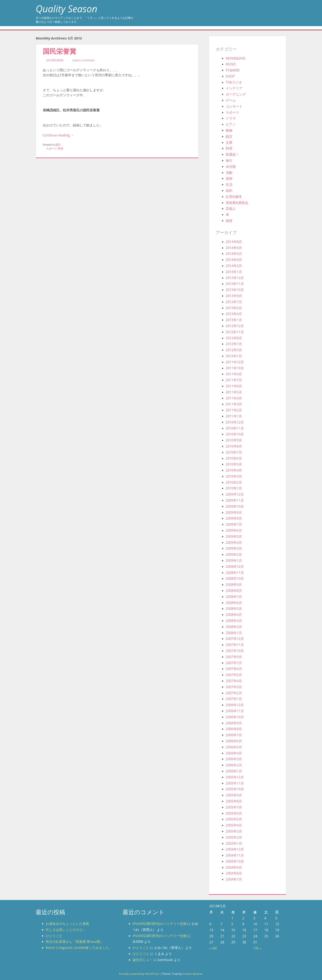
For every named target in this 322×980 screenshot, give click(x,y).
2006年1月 (234, 771)
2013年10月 (235, 290)
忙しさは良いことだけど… (65, 930)
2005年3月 (234, 831)
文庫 (229, 142)
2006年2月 (234, 765)
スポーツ (52, 149)
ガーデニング (236, 94)
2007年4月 (234, 681)
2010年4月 (234, 470)
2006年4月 (234, 753)
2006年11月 (235, 711)
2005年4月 (234, 825)
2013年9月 (234, 296)
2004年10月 (235, 861)
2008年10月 (235, 578)
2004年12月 (235, 849)
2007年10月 (235, 651)
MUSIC (231, 64)
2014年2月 (234, 266)
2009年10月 (235, 506)
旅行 (229, 160)
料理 (229, 148)
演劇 (229, 173)
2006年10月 (235, 717)
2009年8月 (234, 518)
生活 (229, 184)
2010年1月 (234, 488)
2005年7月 (234, 807)
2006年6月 (234, 741)
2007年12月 (235, 639)
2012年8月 (234, 338)
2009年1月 (234, 561)
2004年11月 (235, 855)
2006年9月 (234, 723)
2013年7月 (234, 302)
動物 (229, 130)
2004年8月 (234, 873)
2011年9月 (234, 374)
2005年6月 (234, 813)
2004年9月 (234, 867)
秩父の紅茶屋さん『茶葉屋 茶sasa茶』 (75, 942)
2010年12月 (235, 422)
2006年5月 (234, 747)
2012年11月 (235, 332)
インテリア (234, 88)
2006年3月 (234, 759)
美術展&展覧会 (237, 203)
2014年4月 (234, 260)
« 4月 (213, 948)
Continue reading (58, 135)
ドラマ (231, 118)
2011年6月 (234, 386)
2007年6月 (234, 669)
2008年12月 (235, 567)
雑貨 (229, 221)
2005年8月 (234, 801)
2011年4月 (234, 398)
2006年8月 (234, 729)
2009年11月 (235, 500)
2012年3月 (234, 350)
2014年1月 (234, 272)
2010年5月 (234, 464)
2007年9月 (234, 657)
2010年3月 (234, 476)
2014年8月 (234, 242)
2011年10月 (235, 368)
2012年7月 (234, 344)
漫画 (229, 178)
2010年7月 (234, 452)
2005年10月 (235, 789)
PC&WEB (233, 70)
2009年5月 (234, 536)
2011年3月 (234, 404)
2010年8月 (234, 446)
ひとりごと (54, 936)
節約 (229, 191)
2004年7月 (234, 879)
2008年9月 (234, 585)
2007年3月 (234, 687)
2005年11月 (235, 783)
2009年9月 (234, 512)
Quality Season (67, 9)
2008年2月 (234, 627)
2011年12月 (235, 362)
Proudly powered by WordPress (139, 974)
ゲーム (231, 100)
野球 (61, 149)
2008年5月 (234, 609)
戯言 (58, 145)
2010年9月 (234, 440)
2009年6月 (234, 530)
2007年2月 (234, 693)
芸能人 (231, 208)
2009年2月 (234, 554)
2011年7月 (234, 380)
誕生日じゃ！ (143, 960)
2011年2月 (234, 410)
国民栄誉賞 (60, 51)
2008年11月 (235, 573)
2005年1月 (234, 843)
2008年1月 (234, 633)
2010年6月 (234, 458)
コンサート (234, 106)
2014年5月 (234, 254)
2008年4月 (234, 615)
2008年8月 (234, 591)
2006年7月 (234, 735)
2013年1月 (234, 320)
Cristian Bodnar (193, 974)
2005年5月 (234, 819)
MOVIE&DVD (236, 58)
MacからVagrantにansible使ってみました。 (79, 948)
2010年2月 (234, 482)
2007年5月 (234, 675)
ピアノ (231, 124)
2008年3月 (234, 621)
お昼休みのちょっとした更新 (67, 924)
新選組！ (232, 154)
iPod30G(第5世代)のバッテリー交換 (160, 924)
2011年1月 (234, 416)
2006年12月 (235, 705)
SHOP (230, 76)
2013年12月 (235, 278)
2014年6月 (234, 248)
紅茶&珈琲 (234, 197)
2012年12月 (235, 326)
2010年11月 (235, 428)
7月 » (257, 948)
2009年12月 (235, 494)
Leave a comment (83, 60)
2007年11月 (235, 645)
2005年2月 (234, 837)
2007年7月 (234, 663)
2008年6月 (234, 603)
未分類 (231, 167)
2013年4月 (234, 314)
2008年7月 (234, 597)
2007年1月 (234, 699)
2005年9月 (234, 795)
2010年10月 (235, 434)
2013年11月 (235, 284)
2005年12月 (235, 777)
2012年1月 (234, 356)
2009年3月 (234, 548)
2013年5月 (234, 308)
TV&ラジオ (234, 82)
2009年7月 (234, 524)
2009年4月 (234, 543)
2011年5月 (234, 392)
